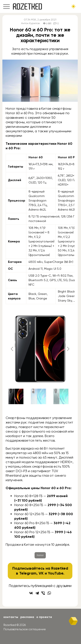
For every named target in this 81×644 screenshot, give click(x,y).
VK (41, 573)
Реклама (27, 617)
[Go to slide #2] (38, 396)
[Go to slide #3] (61, 396)
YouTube (56, 573)
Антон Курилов (30, 23)
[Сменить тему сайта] (73, 6)
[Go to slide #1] (16, 396)
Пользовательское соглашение (25, 629)
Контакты (11, 617)
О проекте (44, 617)
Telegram (28, 573)
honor (40, 555)
